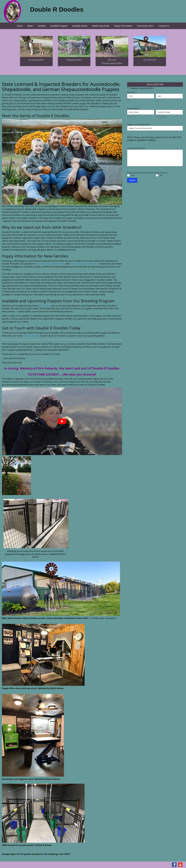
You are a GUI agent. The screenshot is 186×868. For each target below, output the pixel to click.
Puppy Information (123, 26)
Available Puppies (59, 26)
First (129, 101)
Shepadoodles (74, 60)
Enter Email (131, 117)
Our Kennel (150, 60)
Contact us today (32, 336)
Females (42, 26)
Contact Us (164, 26)
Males (30, 26)
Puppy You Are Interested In (139, 124)
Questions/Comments (136, 148)
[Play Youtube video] (62, 421)
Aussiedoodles (36, 60)
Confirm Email (161, 117)
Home (20, 26)
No (161, 175)
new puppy (45, 306)
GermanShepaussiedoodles (112, 61)
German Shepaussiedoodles (83, 264)
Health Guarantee (101, 26)
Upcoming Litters (145, 26)
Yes (133, 175)
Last (157, 101)
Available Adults (80, 26)
